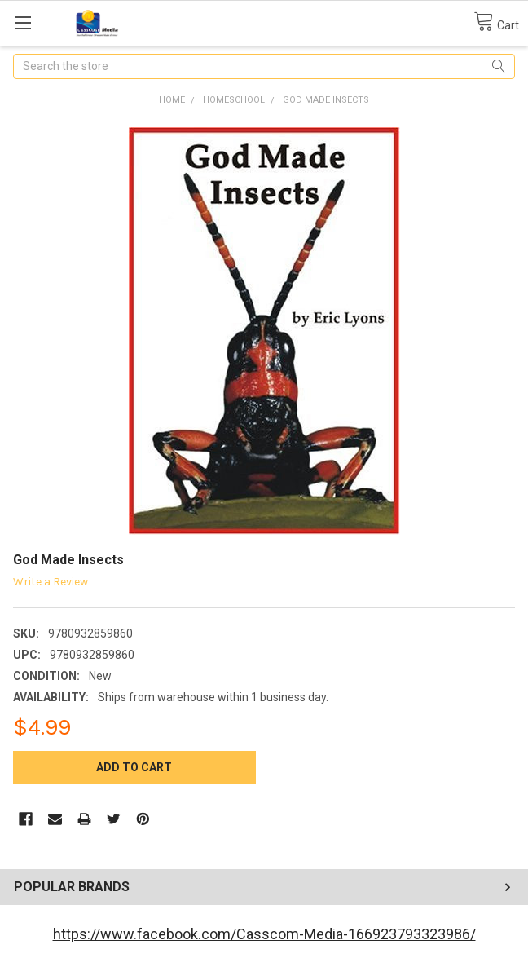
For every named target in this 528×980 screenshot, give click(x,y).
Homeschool (234, 100)
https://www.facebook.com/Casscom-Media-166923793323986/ (264, 934)
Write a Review (51, 582)
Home (172, 100)
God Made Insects (326, 100)
